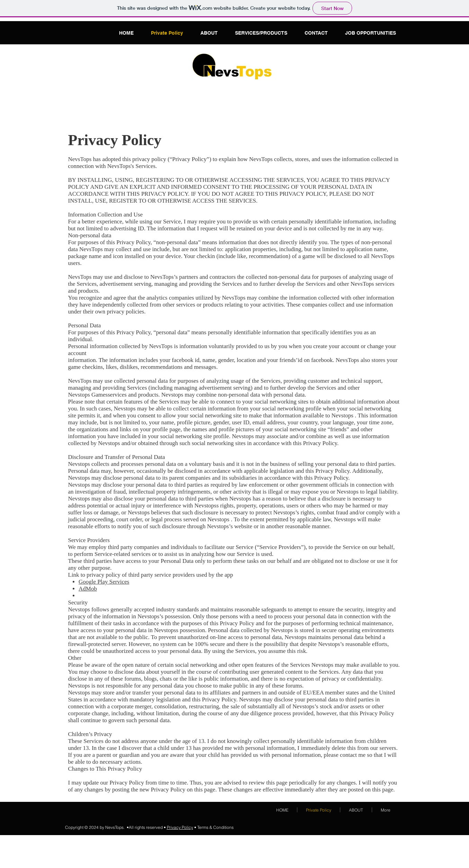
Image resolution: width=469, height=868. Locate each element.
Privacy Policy (180, 827)
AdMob (88, 589)
